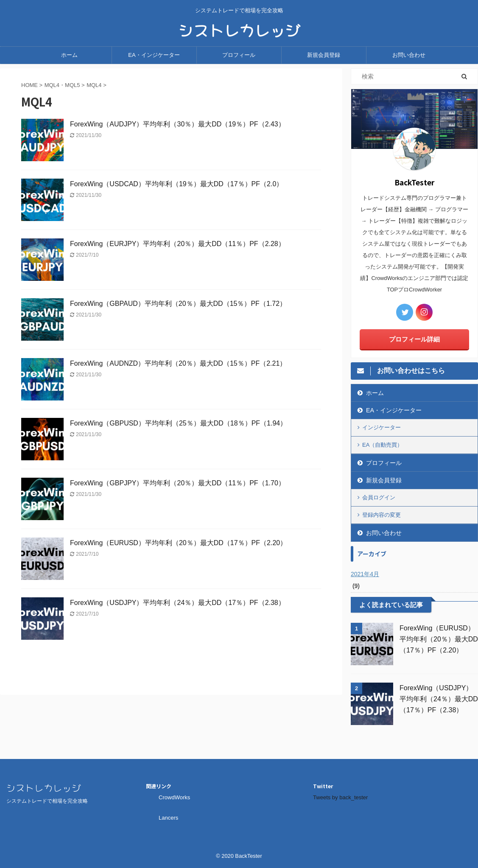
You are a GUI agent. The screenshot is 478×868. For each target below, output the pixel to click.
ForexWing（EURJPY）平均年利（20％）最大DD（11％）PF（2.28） (178, 244)
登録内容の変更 (382, 515)
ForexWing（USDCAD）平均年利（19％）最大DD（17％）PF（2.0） (176, 184)
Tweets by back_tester (340, 797)
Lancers (168, 818)
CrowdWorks (174, 797)
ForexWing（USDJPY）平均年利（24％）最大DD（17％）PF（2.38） (178, 603)
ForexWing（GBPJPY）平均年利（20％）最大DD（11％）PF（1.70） (181, 483)
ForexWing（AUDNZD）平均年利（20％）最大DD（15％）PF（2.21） (178, 363)
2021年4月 (365, 574)
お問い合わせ (409, 55)
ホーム (69, 55)
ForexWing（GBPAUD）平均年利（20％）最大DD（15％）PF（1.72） (178, 304)
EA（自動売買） (382, 445)
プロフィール (239, 55)
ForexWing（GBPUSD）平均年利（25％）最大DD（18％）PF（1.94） (182, 423)
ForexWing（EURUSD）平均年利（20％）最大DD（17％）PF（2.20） (182, 543)
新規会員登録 (324, 55)
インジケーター (382, 427)
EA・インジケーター (154, 55)
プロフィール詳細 (414, 339)
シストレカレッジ (239, 28)
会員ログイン (379, 497)
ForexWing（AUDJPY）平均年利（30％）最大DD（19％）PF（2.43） (178, 124)
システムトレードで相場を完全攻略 (47, 801)
